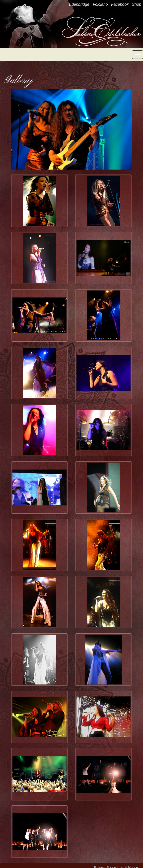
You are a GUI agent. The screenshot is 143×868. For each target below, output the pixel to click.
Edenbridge (79, 4)
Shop (137, 4)
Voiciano (100, 4)
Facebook (120, 4)
